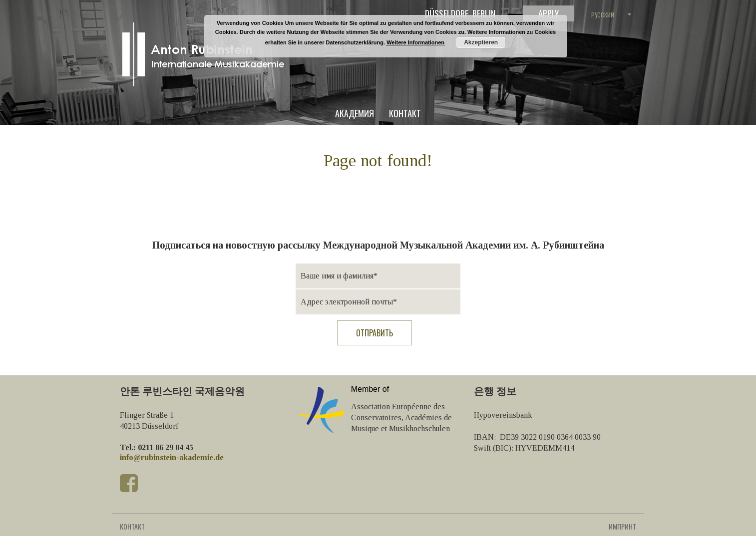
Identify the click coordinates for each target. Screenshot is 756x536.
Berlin (484, 13)
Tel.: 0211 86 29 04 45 (157, 447)
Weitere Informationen (415, 42)
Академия (355, 114)
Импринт (622, 526)
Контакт (405, 114)
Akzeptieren (481, 42)
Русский (603, 15)
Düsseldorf (447, 13)
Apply (549, 13)
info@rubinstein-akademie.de (172, 457)
